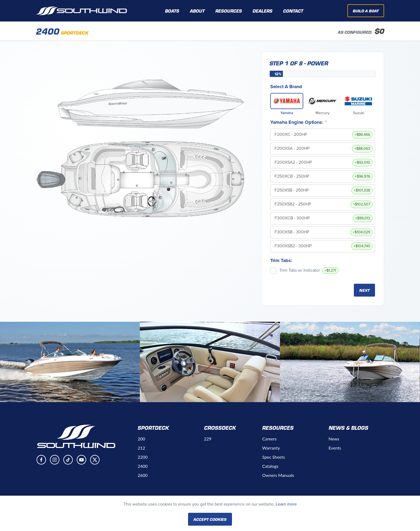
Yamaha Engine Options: (297, 122)
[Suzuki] (358, 101)
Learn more (286, 504)
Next (364, 290)
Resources (278, 428)
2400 (143, 466)
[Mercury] (322, 101)
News (334, 439)
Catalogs (270, 466)
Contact (293, 11)
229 (208, 439)
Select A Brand (286, 87)
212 (141, 448)
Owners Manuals (278, 475)
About (197, 11)
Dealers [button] (262, 11)
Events (335, 448)
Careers (269, 439)
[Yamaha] (287, 101)
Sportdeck (153, 428)
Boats (172, 11)
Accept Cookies (210, 519)
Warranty (271, 448)
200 (141, 439)
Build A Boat (366, 11)
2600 (143, 475)
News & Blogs (348, 428)
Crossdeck (220, 428)
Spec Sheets (274, 457)
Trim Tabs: (281, 260)
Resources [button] (229, 11)
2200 (143, 457)
